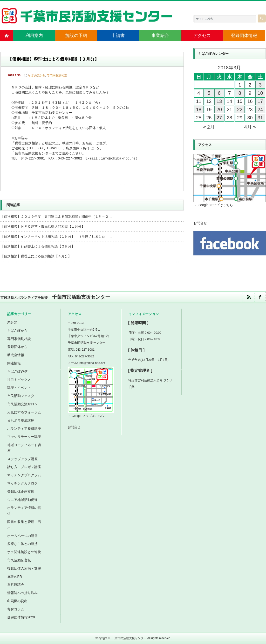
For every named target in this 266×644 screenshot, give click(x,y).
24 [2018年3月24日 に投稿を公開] (260, 109)
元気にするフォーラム (24, 412)
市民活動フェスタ (21, 396)
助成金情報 (16, 355)
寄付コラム (16, 609)
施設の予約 (76, 36)
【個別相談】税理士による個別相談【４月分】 (36, 256)
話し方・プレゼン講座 (24, 467)
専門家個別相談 (57, 75)
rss (249, 297)
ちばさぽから (36, 75)
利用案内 (34, 36)
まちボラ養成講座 (21, 420)
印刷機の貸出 (17, 601)
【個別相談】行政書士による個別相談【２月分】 (38, 246)
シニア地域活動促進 (22, 500)
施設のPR (15, 577)
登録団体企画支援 (21, 492)
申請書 (118, 36)
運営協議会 (16, 585)
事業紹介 (160, 36)
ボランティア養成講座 (24, 428)
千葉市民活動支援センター (129, 638)
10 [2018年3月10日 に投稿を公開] (260, 93)
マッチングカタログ (22, 483)
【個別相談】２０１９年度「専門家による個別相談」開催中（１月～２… (56, 217)
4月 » (250, 127)
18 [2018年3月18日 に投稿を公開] (199, 109)
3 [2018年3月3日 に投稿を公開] (260, 85)
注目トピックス (19, 380)
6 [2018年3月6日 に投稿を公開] (219, 93)
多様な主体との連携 (22, 544)
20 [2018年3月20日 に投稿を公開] (219, 109)
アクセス (202, 36)
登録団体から (17, 347)
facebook (260, 297)
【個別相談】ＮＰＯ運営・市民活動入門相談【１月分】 (43, 226)
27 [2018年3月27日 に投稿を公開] (219, 118)
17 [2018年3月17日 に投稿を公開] (260, 101)
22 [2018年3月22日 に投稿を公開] (240, 109)
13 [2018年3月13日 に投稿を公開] (219, 101)
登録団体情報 (244, 36)
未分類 (12, 322)
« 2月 (209, 127)
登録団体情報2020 (21, 617)
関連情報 (14, 363)
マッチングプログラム (24, 475)
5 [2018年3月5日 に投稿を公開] (209, 93)
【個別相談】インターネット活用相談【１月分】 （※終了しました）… (56, 236)
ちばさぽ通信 (17, 371)
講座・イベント (19, 388)
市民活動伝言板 (19, 560)
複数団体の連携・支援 (24, 568)
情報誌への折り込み (22, 593)
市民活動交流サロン (22, 404)
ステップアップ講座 (22, 459)
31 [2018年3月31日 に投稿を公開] (260, 118)
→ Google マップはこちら (213, 205)
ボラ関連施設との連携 (24, 552)
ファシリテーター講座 (24, 437)
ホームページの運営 (22, 536)
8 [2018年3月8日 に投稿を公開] (240, 93)
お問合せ (200, 223)
